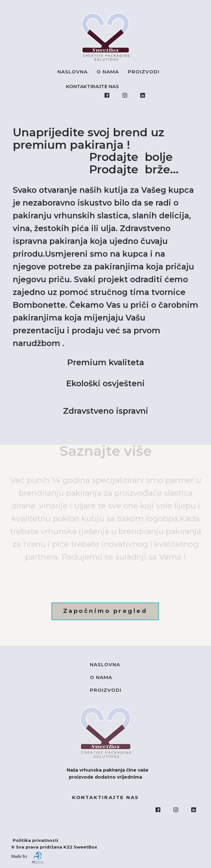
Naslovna (73, 72)
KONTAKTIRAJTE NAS (94, 86)
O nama (108, 72)
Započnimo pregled (105, 611)
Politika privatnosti (32, 840)
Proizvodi (144, 72)
